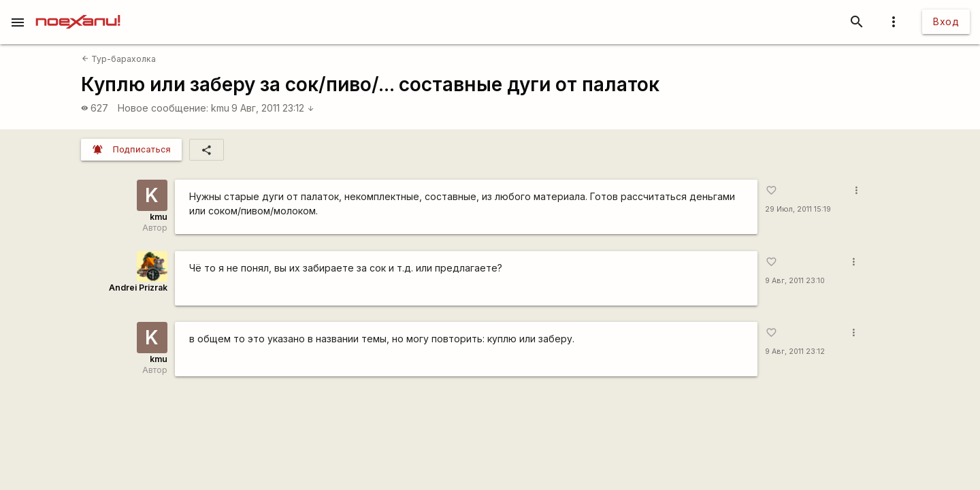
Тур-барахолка (119, 59)
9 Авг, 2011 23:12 (273, 108)
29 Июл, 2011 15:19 (798, 209)
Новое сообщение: (163, 108)
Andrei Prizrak (138, 288)
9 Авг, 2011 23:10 (795, 281)
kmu (220, 108)
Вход (946, 21)
